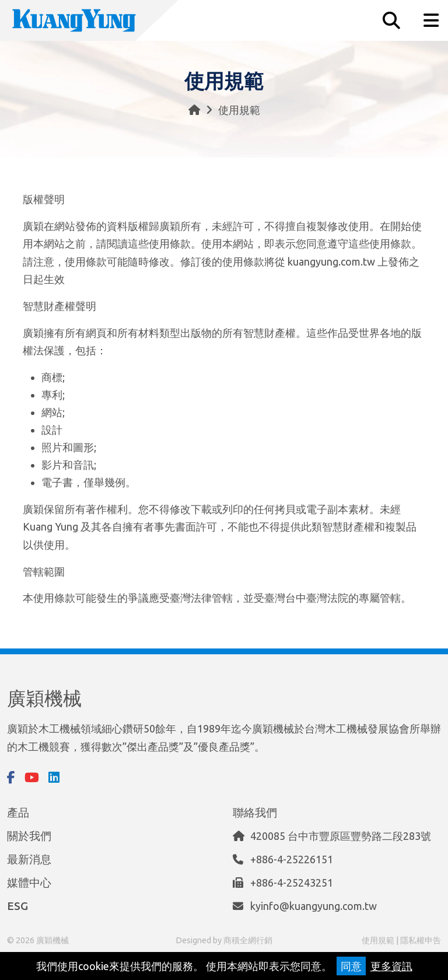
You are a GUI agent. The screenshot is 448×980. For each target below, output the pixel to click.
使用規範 (378, 940)
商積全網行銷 (248, 940)
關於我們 (29, 836)
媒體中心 (29, 883)
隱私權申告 (421, 940)
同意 (351, 966)
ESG (17, 906)
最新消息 (29, 859)
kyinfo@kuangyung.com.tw (314, 906)
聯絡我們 (255, 812)
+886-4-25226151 (292, 859)
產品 (18, 812)
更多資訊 (391, 966)
